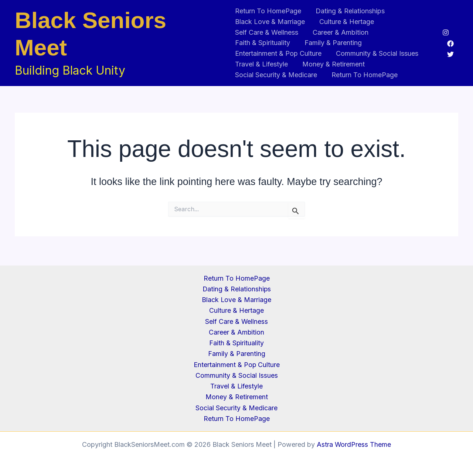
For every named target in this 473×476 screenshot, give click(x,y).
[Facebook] (450, 44)
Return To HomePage (268, 11)
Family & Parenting (332, 43)
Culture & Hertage (346, 22)
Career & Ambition (339, 32)
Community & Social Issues (376, 53)
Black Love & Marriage (270, 22)
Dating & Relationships (349, 11)
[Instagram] (446, 32)
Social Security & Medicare (276, 75)
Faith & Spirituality (263, 43)
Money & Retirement (332, 64)
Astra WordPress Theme (354, 444)
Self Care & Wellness (267, 32)
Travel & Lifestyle (261, 64)
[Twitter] (450, 54)
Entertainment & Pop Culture (278, 53)
